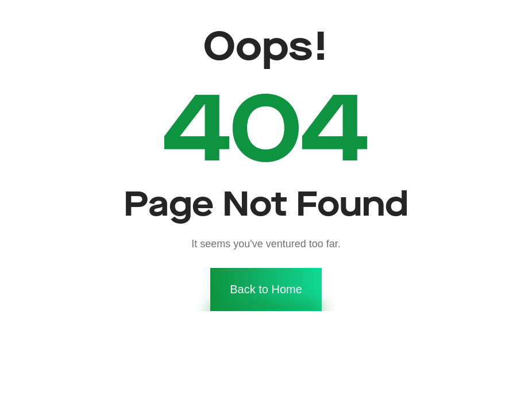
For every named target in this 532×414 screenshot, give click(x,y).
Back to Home (266, 266)
